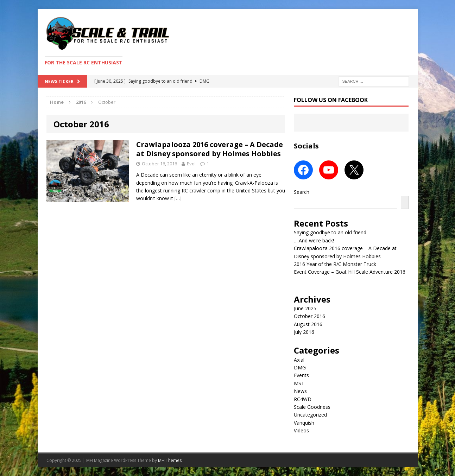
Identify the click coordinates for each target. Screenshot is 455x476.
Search (302, 192)
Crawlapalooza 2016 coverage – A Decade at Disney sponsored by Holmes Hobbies (210, 149)
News (300, 391)
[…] (178, 198)
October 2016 (309, 316)
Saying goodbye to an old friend (330, 232)
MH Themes (170, 460)
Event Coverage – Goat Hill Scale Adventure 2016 (350, 272)
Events (301, 375)
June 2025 (305, 308)
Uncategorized (310, 415)
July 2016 (304, 332)
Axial (299, 360)
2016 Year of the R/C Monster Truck (335, 264)
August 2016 (308, 324)
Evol (191, 164)
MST (299, 383)
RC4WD (303, 399)
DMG (300, 367)
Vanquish (304, 423)
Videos (301, 430)
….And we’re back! (314, 240)
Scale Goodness (312, 407)
